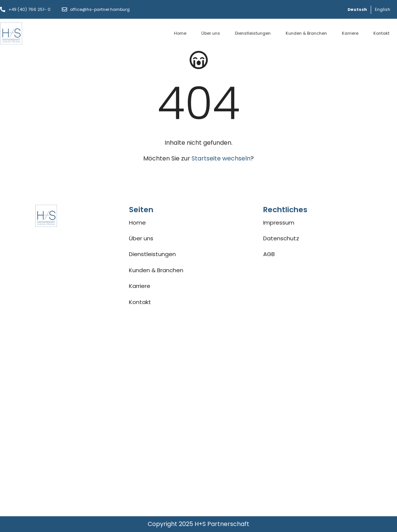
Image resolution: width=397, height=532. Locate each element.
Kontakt (381, 32)
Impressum (279, 223)
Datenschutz (281, 238)
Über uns (211, 32)
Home (180, 32)
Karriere (350, 32)
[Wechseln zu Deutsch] (357, 10)
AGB (269, 254)
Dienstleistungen (253, 32)
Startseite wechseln (221, 158)
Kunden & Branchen (306, 32)
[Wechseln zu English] (383, 10)
